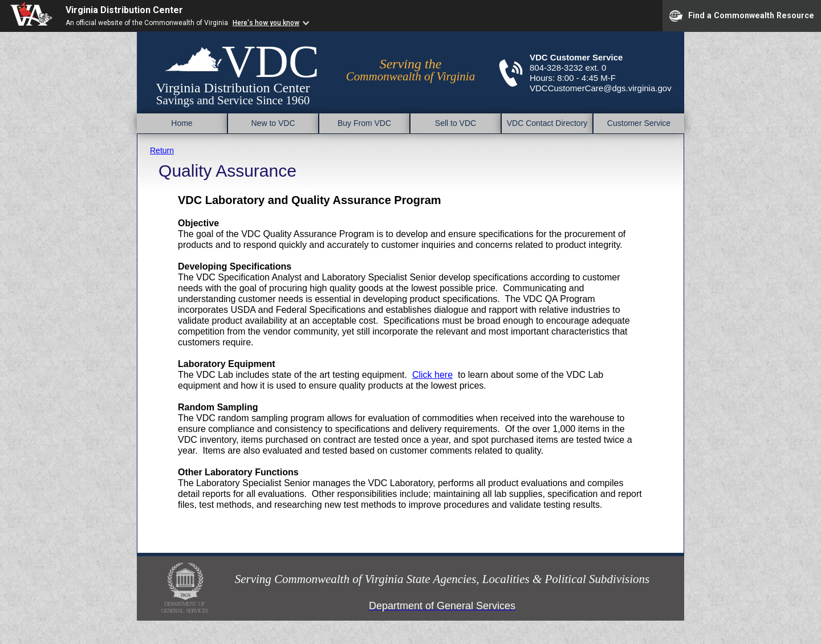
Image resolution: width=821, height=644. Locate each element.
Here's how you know (266, 23)
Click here (432, 375)
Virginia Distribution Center (124, 10)
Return (162, 150)
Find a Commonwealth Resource (742, 16)
